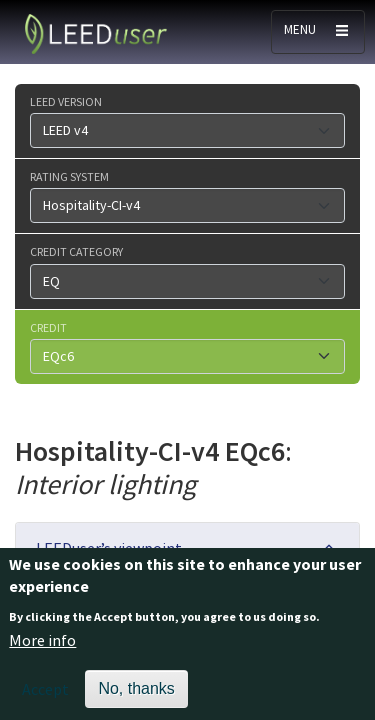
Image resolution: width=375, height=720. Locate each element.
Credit (48, 327)
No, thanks (136, 698)
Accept (45, 699)
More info (42, 650)
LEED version (66, 101)
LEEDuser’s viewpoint (109, 548)
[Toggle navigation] (318, 32)
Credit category (76, 251)
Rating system (69, 176)
